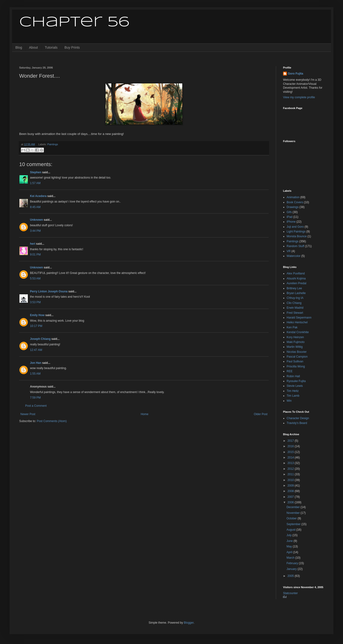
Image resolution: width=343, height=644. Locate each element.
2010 (291, 480)
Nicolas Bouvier (297, 352)
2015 (291, 452)
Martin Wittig (295, 347)
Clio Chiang (294, 303)
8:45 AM (35, 207)
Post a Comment (36, 406)
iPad (290, 217)
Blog (19, 47)
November (293, 513)
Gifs (289, 212)
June (290, 541)
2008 (291, 491)
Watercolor (294, 256)
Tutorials (51, 47)
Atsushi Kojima (296, 278)
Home (145, 414)
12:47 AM (36, 350)
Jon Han (36, 363)
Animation (293, 197)
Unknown (36, 220)
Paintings (53, 144)
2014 (291, 458)
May (290, 546)
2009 (291, 486)
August (291, 530)
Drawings (293, 207)
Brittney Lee (294, 288)
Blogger (189, 623)
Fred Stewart (295, 313)
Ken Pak (292, 327)
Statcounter (290, 593)
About (33, 47)
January (292, 569)
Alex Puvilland (296, 273)
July (289, 535)
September (294, 524)
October (292, 518)
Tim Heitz (293, 391)
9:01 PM (35, 255)
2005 (291, 576)
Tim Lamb (293, 396)
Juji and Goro (295, 227)
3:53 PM (35, 302)
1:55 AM (35, 374)
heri (33, 244)
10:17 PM (36, 326)
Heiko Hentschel (297, 322)
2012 (291, 469)
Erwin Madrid (295, 308)
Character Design (298, 418)
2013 (291, 463)
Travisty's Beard (297, 423)
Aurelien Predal (296, 283)
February (293, 563)
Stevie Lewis (295, 386)
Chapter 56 (74, 22)
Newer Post (28, 414)
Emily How (37, 315)
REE (290, 371)
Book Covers (295, 202)
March (291, 558)
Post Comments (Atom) (52, 421)
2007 (291, 497)
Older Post (261, 414)
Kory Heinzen (295, 337)
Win (289, 401)
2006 (291, 502)
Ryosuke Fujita (296, 381)
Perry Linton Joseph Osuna (49, 291)
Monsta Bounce (297, 236)
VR (289, 251)
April (290, 552)
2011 (291, 474)
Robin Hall (293, 376)
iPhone (291, 222)
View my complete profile (299, 97)
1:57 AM (35, 183)
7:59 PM (35, 398)
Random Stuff (295, 246)
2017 (291, 441)
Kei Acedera (38, 196)
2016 (291, 446)
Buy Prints (72, 47)
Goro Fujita (296, 74)
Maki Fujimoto (296, 342)
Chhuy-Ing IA (295, 298)
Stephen (36, 172)
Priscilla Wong (296, 366)
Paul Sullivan (295, 361)
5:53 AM (35, 278)
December (293, 507)
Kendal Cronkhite (298, 332)
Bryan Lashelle (296, 293)
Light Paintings (296, 232)
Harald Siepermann (299, 318)
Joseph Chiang (40, 339)
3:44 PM (35, 231)
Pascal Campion (297, 357)
